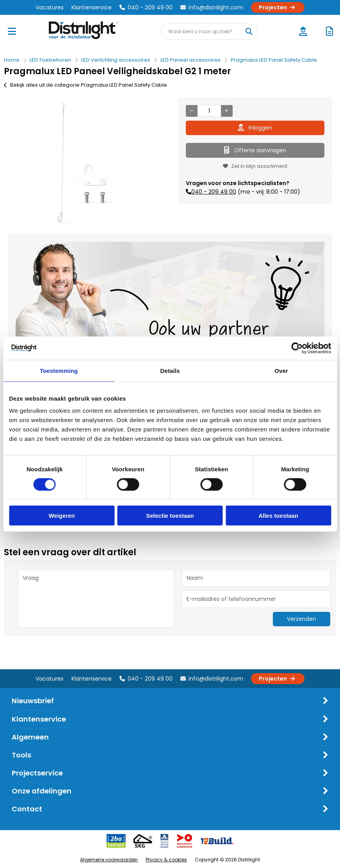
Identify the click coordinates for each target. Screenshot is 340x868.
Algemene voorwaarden (109, 860)
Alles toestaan (278, 516)
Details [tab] (170, 370)
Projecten (278, 7)
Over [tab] (281, 370)
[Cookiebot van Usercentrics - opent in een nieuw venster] (297, 348)
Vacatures (50, 7)
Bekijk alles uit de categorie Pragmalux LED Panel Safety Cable (85, 85)
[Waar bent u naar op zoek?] (249, 32)
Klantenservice (92, 7)
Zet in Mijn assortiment (255, 166)
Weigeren (61, 516)
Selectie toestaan (170, 516)
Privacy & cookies (166, 860)
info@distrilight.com (212, 7)
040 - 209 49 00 (146, 7)
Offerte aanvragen (255, 150)
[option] (85, 164)
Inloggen (255, 128)
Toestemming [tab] (59, 370)
